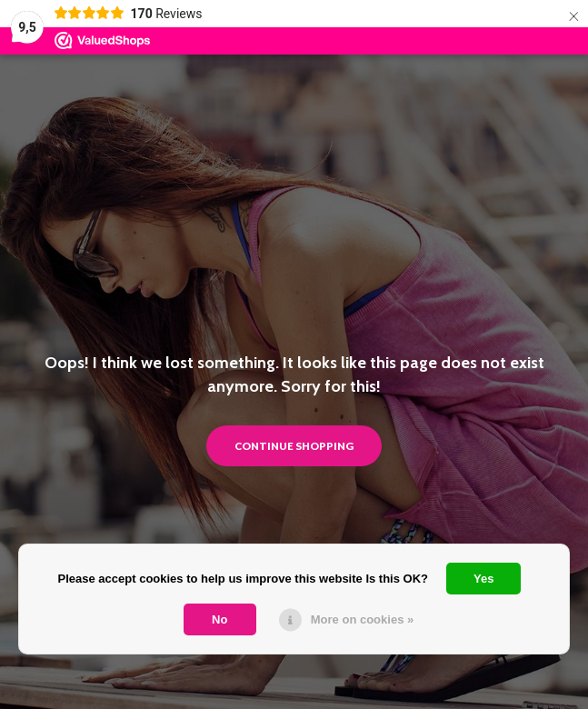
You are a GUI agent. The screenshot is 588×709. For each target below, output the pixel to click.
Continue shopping (294, 446)
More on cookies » (362, 619)
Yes (483, 579)
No (219, 619)
